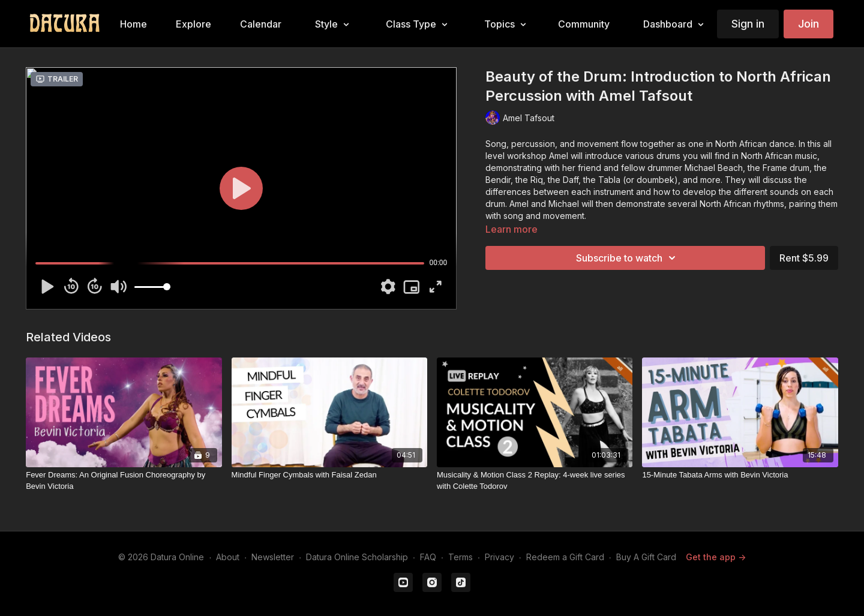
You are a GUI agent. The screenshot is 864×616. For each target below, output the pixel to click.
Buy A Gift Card (646, 557)
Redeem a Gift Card (565, 557)
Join (808, 24)
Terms (460, 557)
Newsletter (273, 557)
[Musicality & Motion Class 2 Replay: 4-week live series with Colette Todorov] (535, 481)
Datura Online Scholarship (357, 557)
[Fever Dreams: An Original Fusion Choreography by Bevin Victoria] (124, 481)
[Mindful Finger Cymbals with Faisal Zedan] (329, 475)
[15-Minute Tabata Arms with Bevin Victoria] (740, 475)
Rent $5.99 (804, 258)
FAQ (428, 557)
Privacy (499, 557)
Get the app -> (716, 557)
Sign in (748, 24)
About (228, 557)
